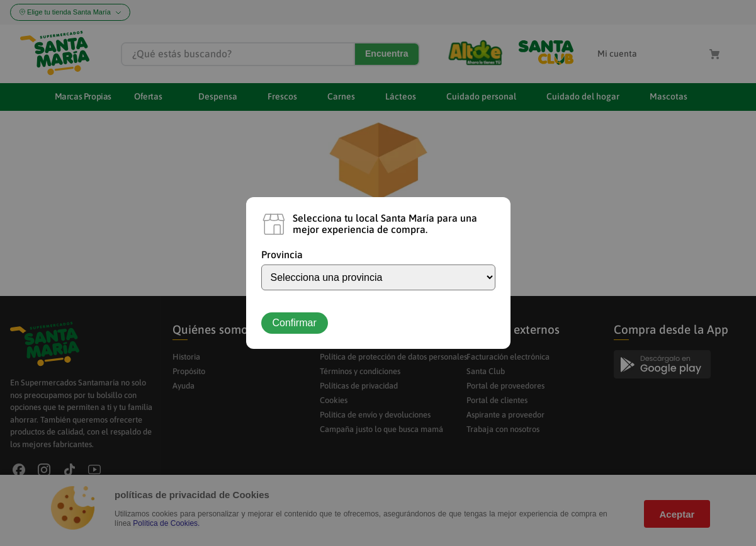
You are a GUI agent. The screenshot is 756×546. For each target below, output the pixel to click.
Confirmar (295, 323)
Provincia (282, 254)
